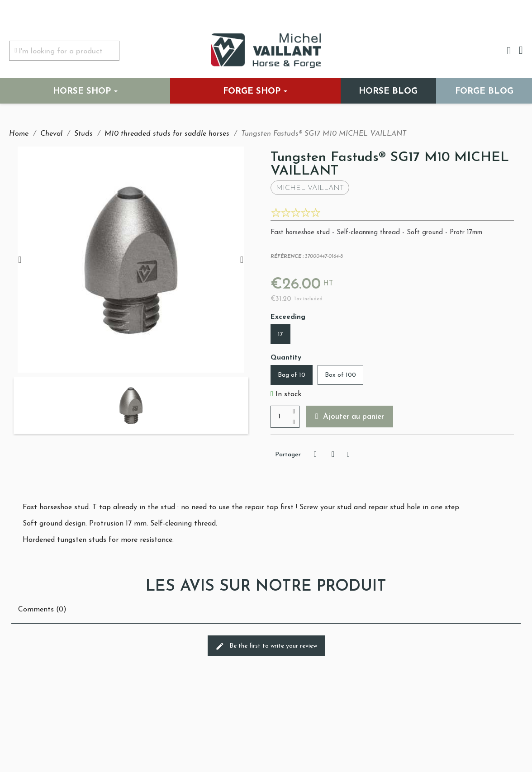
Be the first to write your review (266, 646)
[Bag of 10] (292, 375)
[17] (280, 334)
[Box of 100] (340, 375)
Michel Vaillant (310, 188)
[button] (350, 417)
